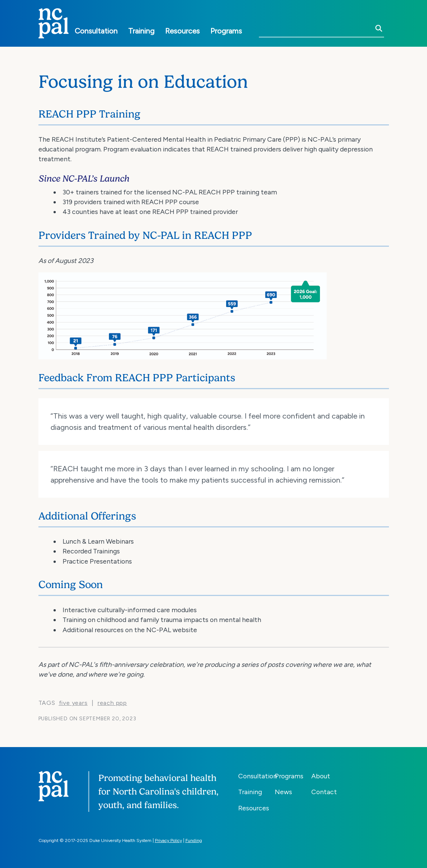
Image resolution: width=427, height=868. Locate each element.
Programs (226, 31)
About (321, 776)
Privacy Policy (168, 840)
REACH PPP (112, 703)
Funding (194, 840)
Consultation (96, 31)
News (283, 792)
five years (73, 703)
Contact (324, 792)
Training (141, 31)
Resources (182, 31)
